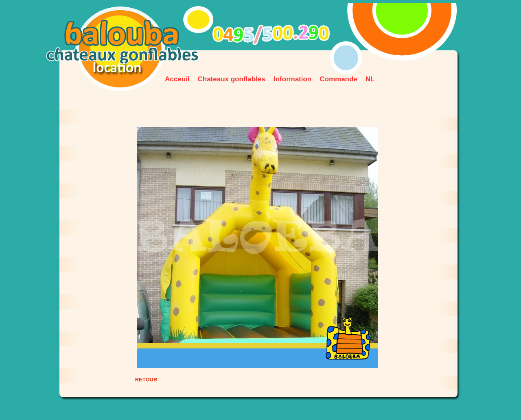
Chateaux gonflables (231, 79)
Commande (338, 79)
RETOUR (146, 380)
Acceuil (177, 79)
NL (370, 79)
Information (293, 79)
